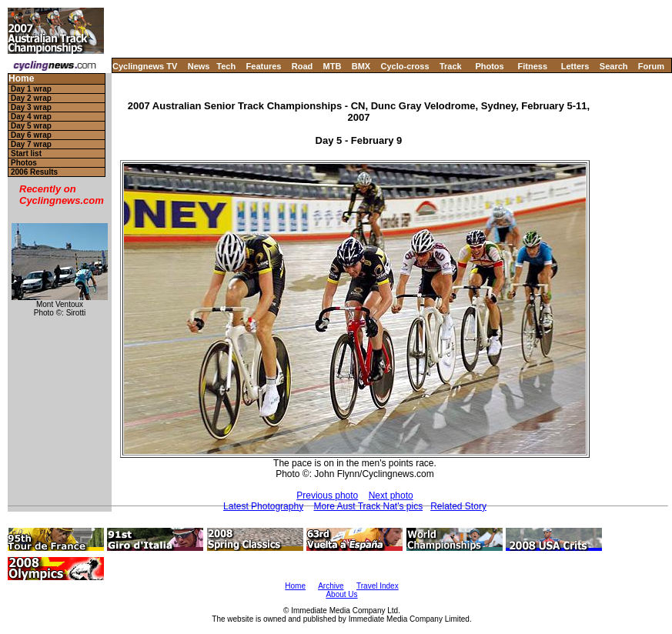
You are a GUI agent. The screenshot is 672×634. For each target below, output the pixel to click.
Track (451, 66)
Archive (331, 586)
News (199, 66)
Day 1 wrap (31, 89)
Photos (489, 66)
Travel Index (378, 586)
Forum (651, 66)
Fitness (532, 66)
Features (264, 66)
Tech (226, 66)
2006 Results (34, 172)
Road (303, 66)
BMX (361, 66)
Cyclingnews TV (145, 66)
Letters (575, 66)
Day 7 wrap (31, 144)
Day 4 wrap (31, 117)
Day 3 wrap (31, 107)
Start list (26, 153)
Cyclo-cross (405, 66)
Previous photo (327, 496)
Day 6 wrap (31, 135)
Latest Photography (263, 506)
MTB (333, 66)
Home (21, 79)
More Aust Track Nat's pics (368, 506)
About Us (341, 594)
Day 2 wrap (31, 98)
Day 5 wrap (31, 126)
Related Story (458, 506)
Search (614, 66)
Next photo (391, 496)
